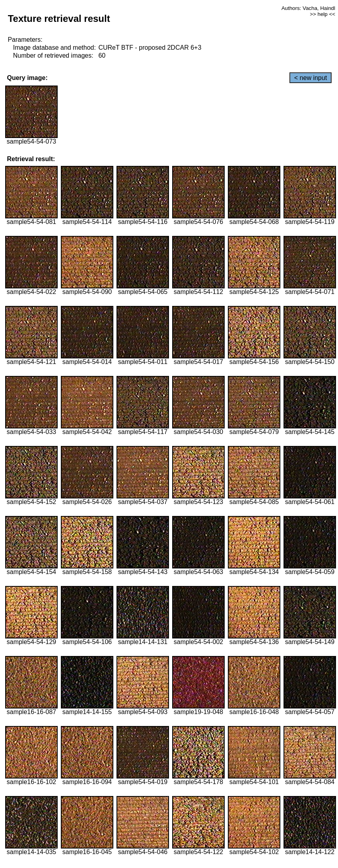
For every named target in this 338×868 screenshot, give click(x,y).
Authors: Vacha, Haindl (308, 8)
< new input (311, 78)
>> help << (322, 14)
